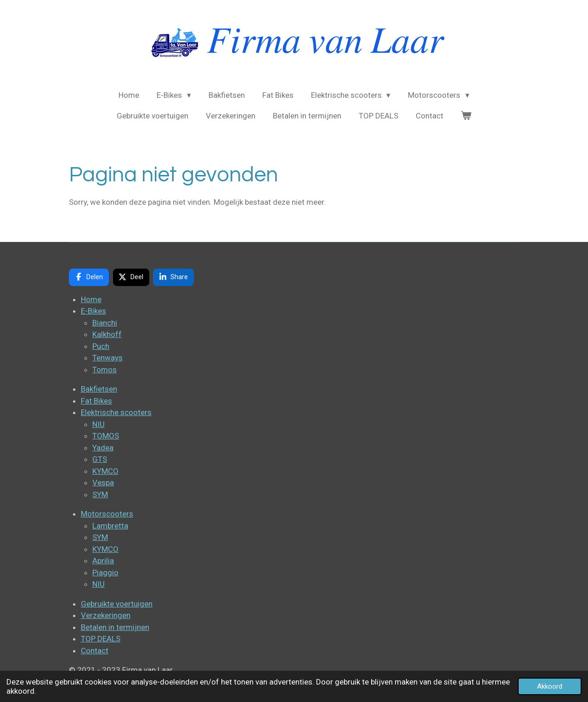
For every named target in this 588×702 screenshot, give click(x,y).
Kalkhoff (107, 334)
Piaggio (105, 573)
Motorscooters (107, 514)
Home (91, 299)
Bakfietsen (99, 389)
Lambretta (110, 526)
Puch (101, 346)
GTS (100, 459)
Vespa (103, 483)
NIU (99, 424)
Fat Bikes (96, 401)
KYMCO (105, 471)
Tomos (105, 370)
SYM (100, 494)
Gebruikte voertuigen (117, 604)
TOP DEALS (101, 639)
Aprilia (103, 561)
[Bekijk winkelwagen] (466, 116)
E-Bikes (93, 311)
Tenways (107, 358)
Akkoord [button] (550, 686)
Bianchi (105, 323)
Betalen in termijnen (115, 627)
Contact (95, 651)
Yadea (103, 448)
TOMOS (106, 436)
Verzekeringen (106, 615)
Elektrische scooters (116, 412)
